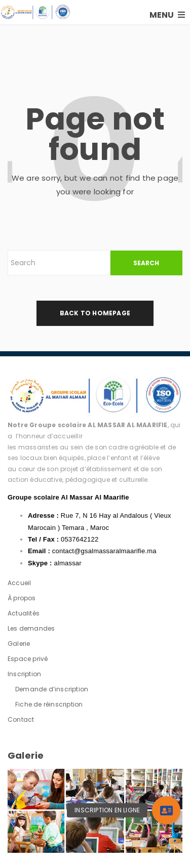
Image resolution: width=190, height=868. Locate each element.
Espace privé (28, 659)
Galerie (19, 644)
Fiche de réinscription (49, 704)
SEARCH (146, 263)
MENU (167, 15)
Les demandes (31, 628)
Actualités (24, 613)
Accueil (19, 583)
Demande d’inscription (52, 689)
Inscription (24, 674)
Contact (21, 719)
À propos (22, 598)
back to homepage (95, 313)
